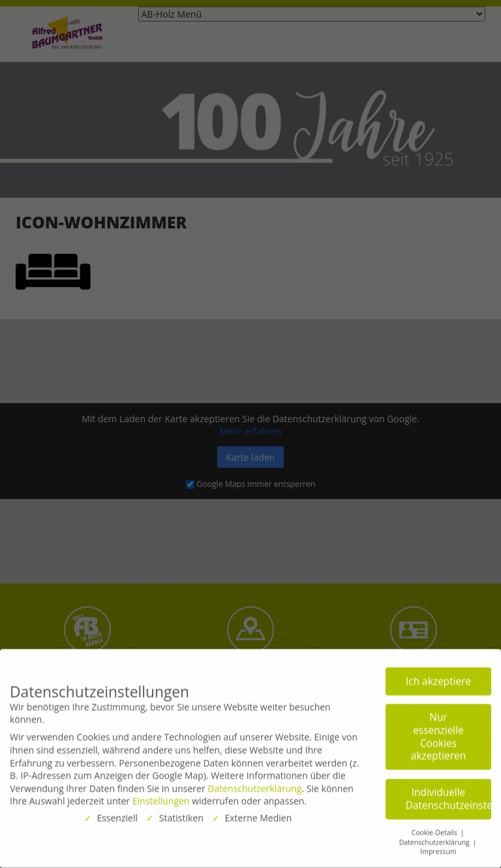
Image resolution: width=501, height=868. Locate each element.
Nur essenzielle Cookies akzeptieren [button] (438, 733)
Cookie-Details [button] (435, 828)
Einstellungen (161, 797)
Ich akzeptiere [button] (438, 677)
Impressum (438, 848)
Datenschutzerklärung (254, 784)
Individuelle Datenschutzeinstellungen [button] (448, 795)
